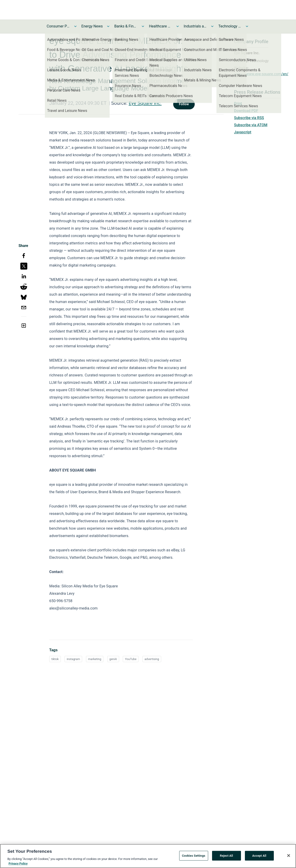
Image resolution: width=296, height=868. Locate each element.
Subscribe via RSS (249, 118)
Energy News (92, 26)
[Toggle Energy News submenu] (108, 26)
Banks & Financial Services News (126, 26)
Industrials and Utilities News (195, 26)
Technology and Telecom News (230, 26)
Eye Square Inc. (145, 103)
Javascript (243, 132)
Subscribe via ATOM (251, 125)
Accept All (259, 857)
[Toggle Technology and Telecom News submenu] (247, 26)
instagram (73, 659)
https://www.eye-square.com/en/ (261, 74)
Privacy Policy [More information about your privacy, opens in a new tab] (18, 865)
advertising (152, 659)
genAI (113, 659)
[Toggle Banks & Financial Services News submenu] (143, 26)
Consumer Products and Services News (58, 26)
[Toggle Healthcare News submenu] (178, 26)
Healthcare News (160, 26)
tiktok (55, 659)
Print (238, 104)
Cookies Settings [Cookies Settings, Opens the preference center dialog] (194, 857)
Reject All (227, 857)
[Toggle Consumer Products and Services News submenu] (75, 26)
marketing (95, 659)
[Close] (289, 857)
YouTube (131, 659)
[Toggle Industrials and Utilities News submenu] (212, 26)
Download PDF (246, 111)
